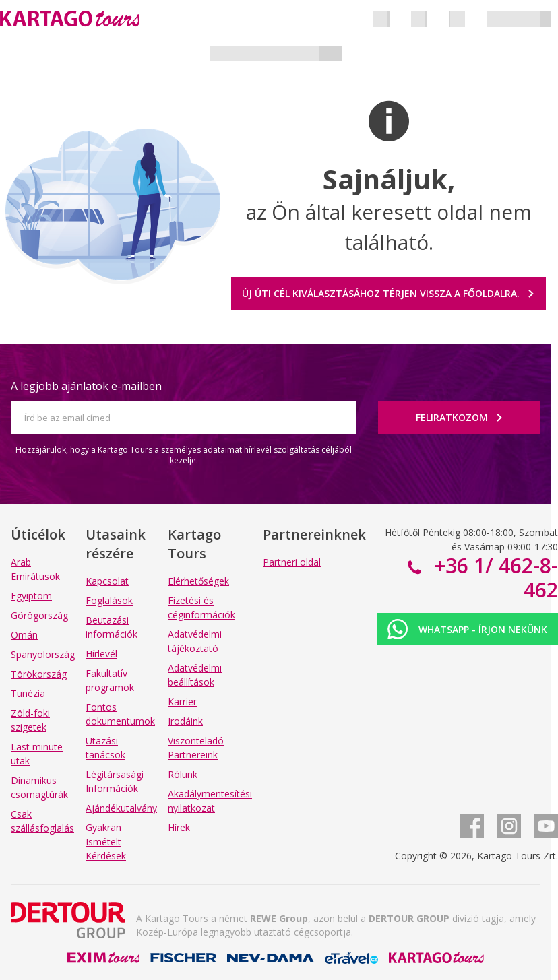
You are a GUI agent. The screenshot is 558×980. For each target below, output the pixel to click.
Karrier (182, 701)
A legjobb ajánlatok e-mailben (86, 386)
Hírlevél (101, 654)
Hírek (179, 827)
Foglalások (109, 600)
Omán (24, 635)
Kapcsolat (107, 581)
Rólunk (183, 774)
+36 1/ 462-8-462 (494, 578)
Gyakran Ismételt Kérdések (106, 842)
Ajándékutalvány (121, 808)
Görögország (39, 615)
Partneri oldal (292, 562)
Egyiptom (31, 596)
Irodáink (185, 721)
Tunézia (28, 693)
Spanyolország (43, 654)
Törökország (39, 674)
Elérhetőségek (198, 581)
